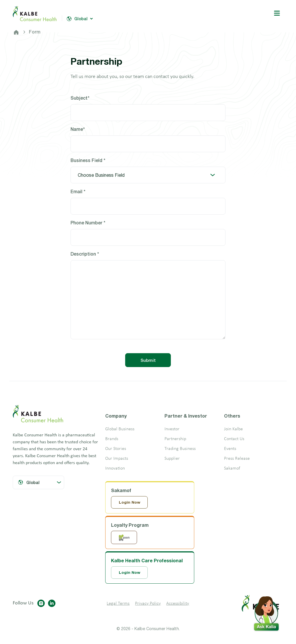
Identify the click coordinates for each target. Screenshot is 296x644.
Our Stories (116, 449)
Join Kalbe (233, 429)
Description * (85, 254)
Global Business (120, 429)
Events (230, 449)
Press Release (237, 459)
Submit (148, 360)
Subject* (80, 98)
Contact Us (234, 439)
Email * (78, 191)
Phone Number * (88, 223)
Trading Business (180, 449)
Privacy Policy (148, 604)
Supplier (172, 459)
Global (80, 19)
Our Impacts (117, 459)
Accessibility (178, 604)
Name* (78, 129)
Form (35, 32)
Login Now (130, 502)
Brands (112, 439)
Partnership (175, 439)
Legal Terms (118, 604)
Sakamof (232, 468)
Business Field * (88, 160)
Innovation (115, 468)
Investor (172, 429)
